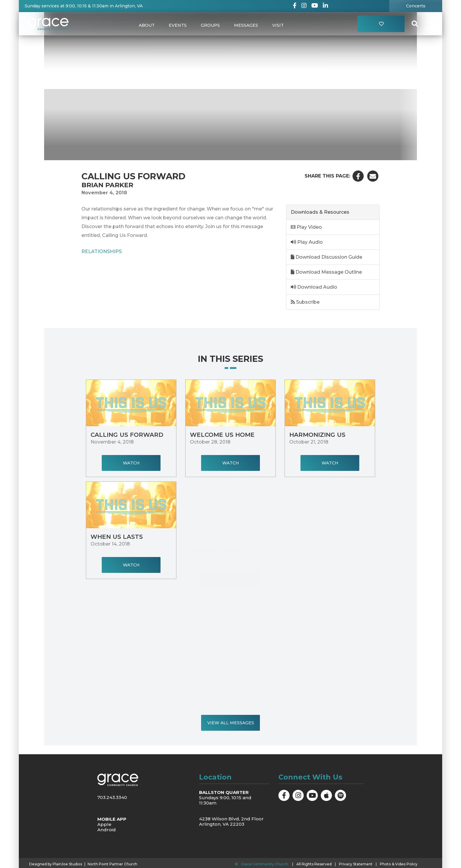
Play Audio (307, 242)
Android (107, 830)
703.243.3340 (112, 797)
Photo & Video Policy (399, 864)
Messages (246, 25)
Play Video (306, 227)
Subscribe (305, 302)
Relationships (102, 251)
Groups (210, 25)
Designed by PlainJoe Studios (56, 864)
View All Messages (231, 723)
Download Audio (314, 287)
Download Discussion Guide (326, 257)
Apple (104, 824)
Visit (278, 25)
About (147, 25)
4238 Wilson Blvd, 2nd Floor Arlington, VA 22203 (231, 821)
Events (178, 25)
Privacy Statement (356, 864)
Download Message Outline (326, 272)
